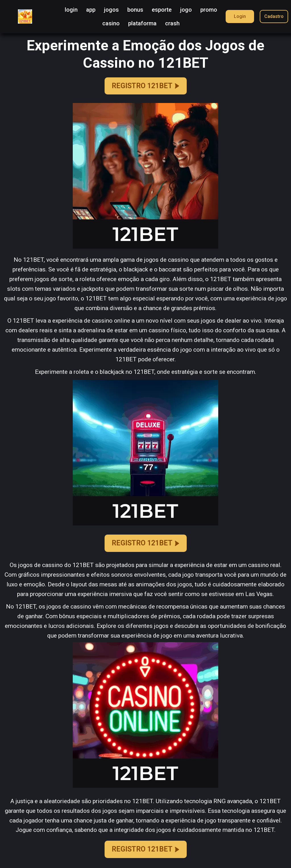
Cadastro (274, 16)
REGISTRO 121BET (146, 86)
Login (240, 16)
